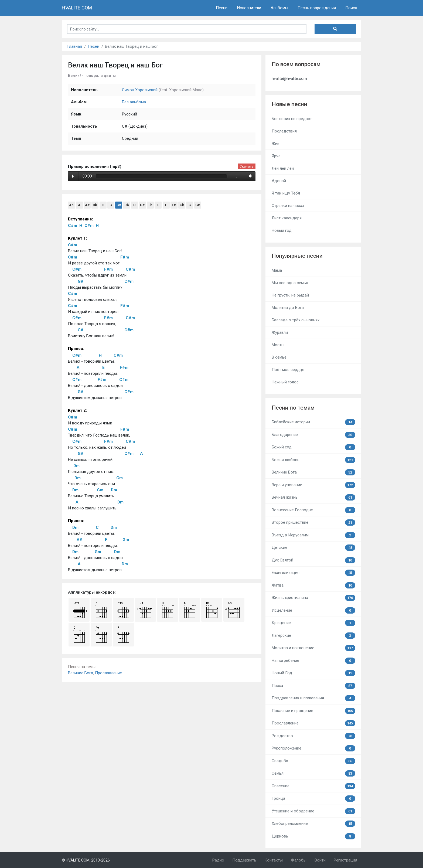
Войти (320, 860)
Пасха (313, 686)
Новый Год (313, 673)
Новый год (282, 230)
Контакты (274, 860)
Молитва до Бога (288, 308)
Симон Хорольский (140, 90)
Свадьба (313, 761)
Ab (71, 205)
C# (119, 205)
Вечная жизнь (313, 497)
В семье (279, 357)
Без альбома (134, 102)
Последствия (284, 131)
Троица (313, 799)
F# (174, 205)
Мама (277, 270)
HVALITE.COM (77, 8)
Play (73, 176)
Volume (249, 176)
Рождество (313, 736)
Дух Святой (313, 560)
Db (127, 205)
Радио (218, 860)
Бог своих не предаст (292, 119)
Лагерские (313, 636)
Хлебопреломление (313, 824)
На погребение (313, 661)
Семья (313, 773)
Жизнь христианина (313, 598)
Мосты (278, 345)
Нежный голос (285, 382)
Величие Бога (81, 673)
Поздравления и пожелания (313, 698)
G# (198, 205)
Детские (313, 548)
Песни (222, 8)
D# (142, 205)
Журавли (280, 332)
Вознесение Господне (313, 510)
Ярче (276, 156)
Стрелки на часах (288, 206)
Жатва (313, 585)
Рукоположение (313, 748)
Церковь (313, 836)
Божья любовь (313, 460)
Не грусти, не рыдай (290, 295)
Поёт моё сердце (288, 370)
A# (87, 205)
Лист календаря (287, 218)
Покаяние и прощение (313, 711)
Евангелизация (313, 573)
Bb (95, 205)
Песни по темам (293, 408)
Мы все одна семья (290, 283)
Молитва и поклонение (313, 648)
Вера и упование (313, 485)
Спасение (313, 786)
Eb (150, 205)
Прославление (108, 673)
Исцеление (313, 610)
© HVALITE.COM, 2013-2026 (86, 860)
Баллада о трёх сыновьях (296, 320)
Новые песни (289, 104)
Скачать (247, 166)
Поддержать (244, 860)
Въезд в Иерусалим (313, 535)
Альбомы (279, 8)
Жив (276, 144)
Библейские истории (313, 422)
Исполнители (249, 8)
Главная (75, 46)
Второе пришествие (313, 522)
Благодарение (313, 435)
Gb (182, 205)
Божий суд (313, 447)
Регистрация (345, 860)
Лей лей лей (283, 168)
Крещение (313, 623)
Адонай (279, 181)
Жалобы (299, 860)
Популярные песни (297, 256)
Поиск (351, 8)
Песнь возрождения (317, 8)
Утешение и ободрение (313, 811)
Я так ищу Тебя (286, 193)
